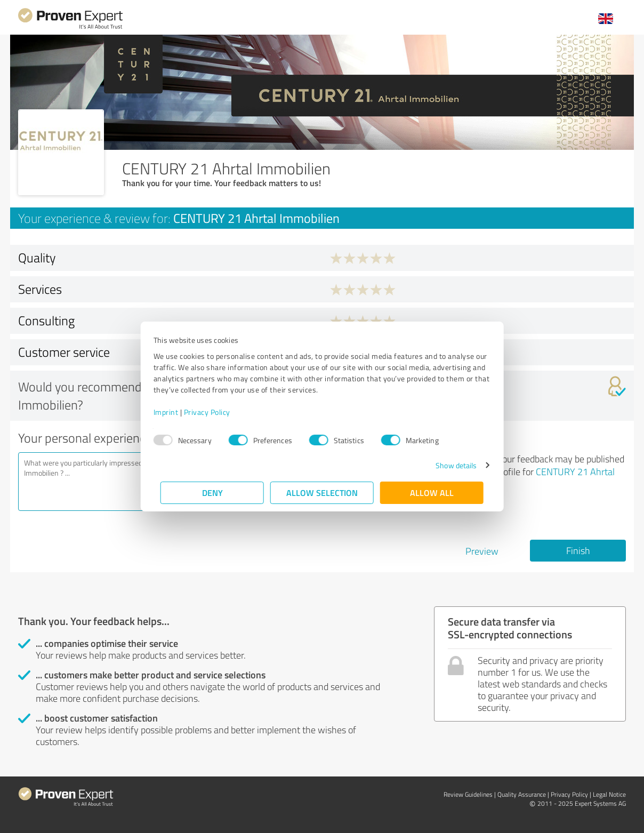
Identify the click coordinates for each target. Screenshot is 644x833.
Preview (482, 551)
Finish (578, 550)
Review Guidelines (468, 794)
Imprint (173, 412)
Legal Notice (609, 794)
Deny (212, 492)
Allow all (432, 492)
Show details (449, 465)
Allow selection (322, 492)
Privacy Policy (214, 412)
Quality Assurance (522, 794)
